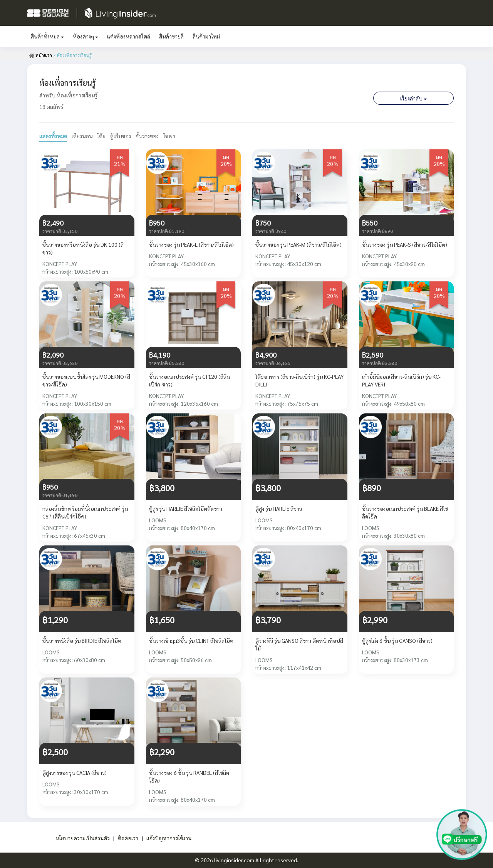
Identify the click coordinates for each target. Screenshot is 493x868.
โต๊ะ (101, 136)
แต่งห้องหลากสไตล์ (129, 36)
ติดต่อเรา (128, 838)
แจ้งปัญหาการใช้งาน (169, 838)
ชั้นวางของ (147, 136)
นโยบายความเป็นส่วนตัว (82, 838)
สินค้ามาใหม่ (206, 36)
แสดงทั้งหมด (53, 136)
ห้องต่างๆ (86, 36)
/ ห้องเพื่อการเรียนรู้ (72, 55)
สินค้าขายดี (171, 36)
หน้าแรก (40, 55)
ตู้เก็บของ (121, 136)
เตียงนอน (82, 136)
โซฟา (170, 136)
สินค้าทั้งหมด (47, 36)
